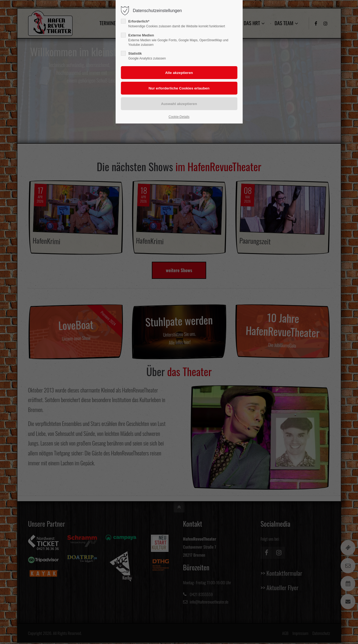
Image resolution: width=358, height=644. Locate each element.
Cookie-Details (179, 117)
